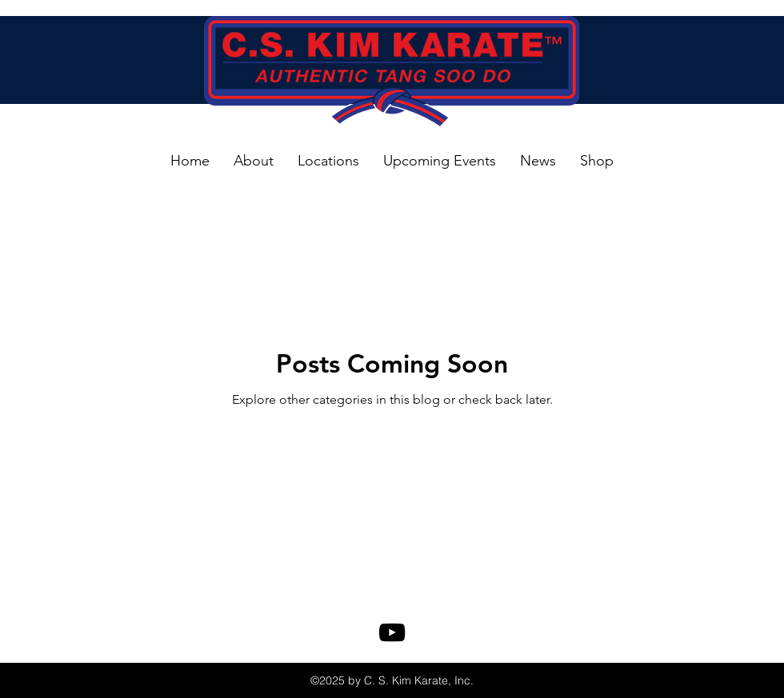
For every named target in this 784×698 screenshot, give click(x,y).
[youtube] (392, 632)
